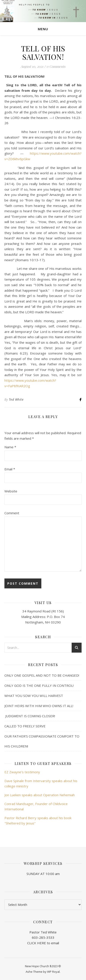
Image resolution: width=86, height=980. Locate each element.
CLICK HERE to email (43, 943)
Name (10, 447)
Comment (12, 513)
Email (10, 469)
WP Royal (53, 972)
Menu (43, 29)
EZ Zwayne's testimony (22, 772)
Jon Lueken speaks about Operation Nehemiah (40, 795)
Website (11, 491)
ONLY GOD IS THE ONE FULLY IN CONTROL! (39, 685)
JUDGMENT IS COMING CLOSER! (30, 716)
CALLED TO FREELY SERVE (25, 726)
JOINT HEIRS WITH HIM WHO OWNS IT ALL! (39, 706)
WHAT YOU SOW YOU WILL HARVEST (34, 696)
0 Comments (56, 66)
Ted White (16, 399)
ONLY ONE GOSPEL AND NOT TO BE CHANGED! (42, 675)
